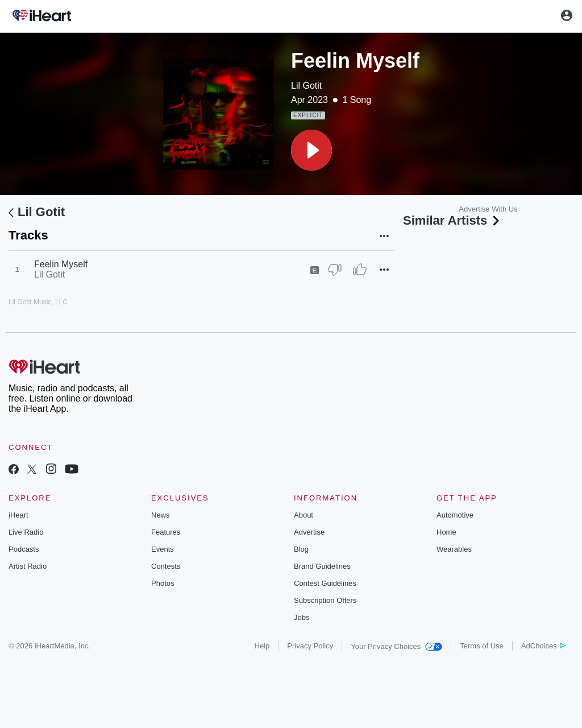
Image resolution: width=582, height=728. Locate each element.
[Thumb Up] (360, 270)
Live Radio (26, 532)
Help (262, 646)
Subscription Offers (325, 600)
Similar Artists (452, 220)
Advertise (309, 532)
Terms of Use (482, 646)
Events (163, 549)
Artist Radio (28, 566)
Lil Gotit (306, 86)
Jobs (302, 617)
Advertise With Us (488, 209)
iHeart (18, 515)
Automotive (455, 515)
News (161, 515)
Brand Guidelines (322, 566)
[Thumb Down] (335, 270)
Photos (163, 583)
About (304, 515)
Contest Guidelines (325, 583)
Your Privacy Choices (396, 646)
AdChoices (543, 646)
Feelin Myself (61, 264)
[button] (311, 150)
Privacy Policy (310, 646)
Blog (301, 549)
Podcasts (24, 549)
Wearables (454, 549)
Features (166, 532)
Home (446, 532)
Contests (166, 566)
